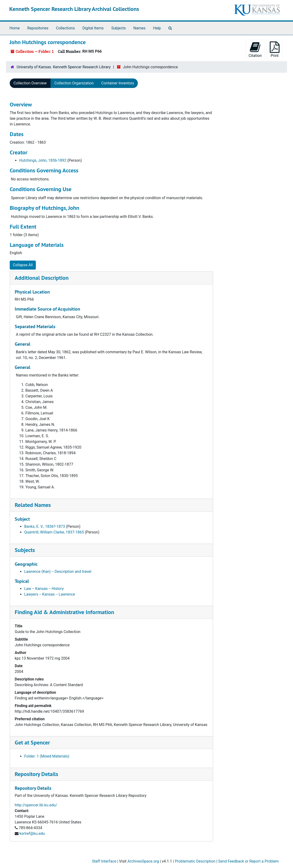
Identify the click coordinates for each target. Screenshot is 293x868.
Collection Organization (74, 83)
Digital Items (93, 28)
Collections (65, 28)
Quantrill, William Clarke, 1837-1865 (54, 532)
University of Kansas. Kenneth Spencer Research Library (64, 67)
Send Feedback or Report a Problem (249, 861)
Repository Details (36, 774)
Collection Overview (30, 83)
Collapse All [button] (23, 265)
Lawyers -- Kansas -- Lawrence (50, 594)
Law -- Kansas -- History (44, 589)
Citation (255, 50)
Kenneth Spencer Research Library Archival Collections (74, 9)
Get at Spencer (32, 742)
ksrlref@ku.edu (32, 834)
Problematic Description (195, 861)
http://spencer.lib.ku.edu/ (36, 805)
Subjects (119, 28)
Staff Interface (104, 861)
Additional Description (42, 278)
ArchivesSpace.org (143, 861)
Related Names (33, 505)
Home (15, 28)
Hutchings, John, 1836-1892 (43, 160)
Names (139, 28)
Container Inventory (118, 83)
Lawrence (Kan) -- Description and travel (58, 572)
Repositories (38, 28)
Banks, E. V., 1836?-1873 (45, 526)
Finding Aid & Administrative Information (64, 612)
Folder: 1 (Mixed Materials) (47, 756)
